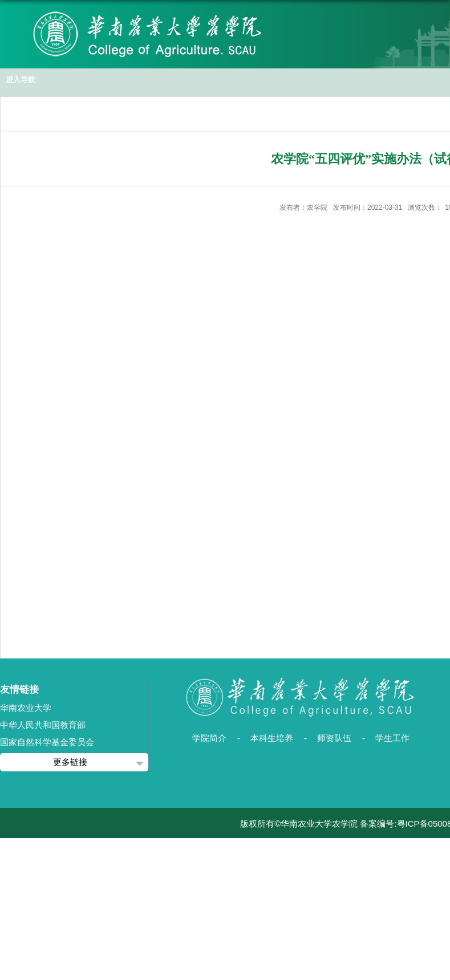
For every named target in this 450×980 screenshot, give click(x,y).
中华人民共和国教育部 (43, 725)
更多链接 (70, 762)
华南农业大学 (26, 708)
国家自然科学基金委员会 (47, 742)
